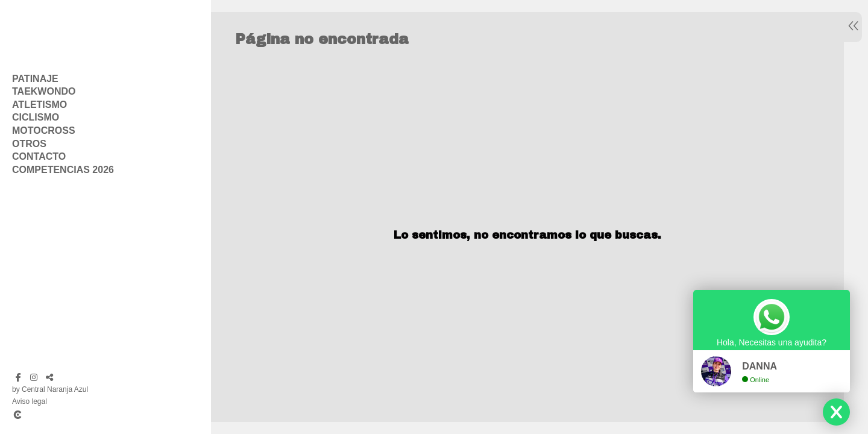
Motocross (44, 131)
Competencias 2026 (63, 170)
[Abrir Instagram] (34, 377)
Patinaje (35, 79)
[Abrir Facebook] (18, 377)
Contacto (39, 156)
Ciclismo (36, 117)
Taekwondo (44, 91)
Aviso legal (30, 401)
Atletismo (39, 105)
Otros (29, 144)
